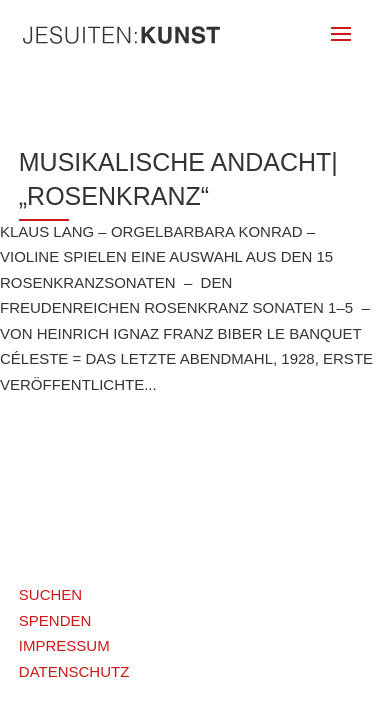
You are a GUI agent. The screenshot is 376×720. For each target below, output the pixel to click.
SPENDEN (55, 620)
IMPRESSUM (64, 645)
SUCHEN (50, 594)
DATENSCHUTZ (74, 671)
